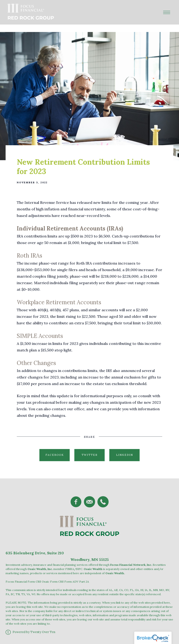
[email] (89, 502)
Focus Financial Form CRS (23, 582)
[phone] (103, 502)
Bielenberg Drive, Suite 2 (36, 553)
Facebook (55, 455)
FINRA (70, 569)
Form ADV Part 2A (77, 582)
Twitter (90, 455)
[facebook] (76, 502)
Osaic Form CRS (53, 582)
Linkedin (125, 455)
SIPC (79, 569)
